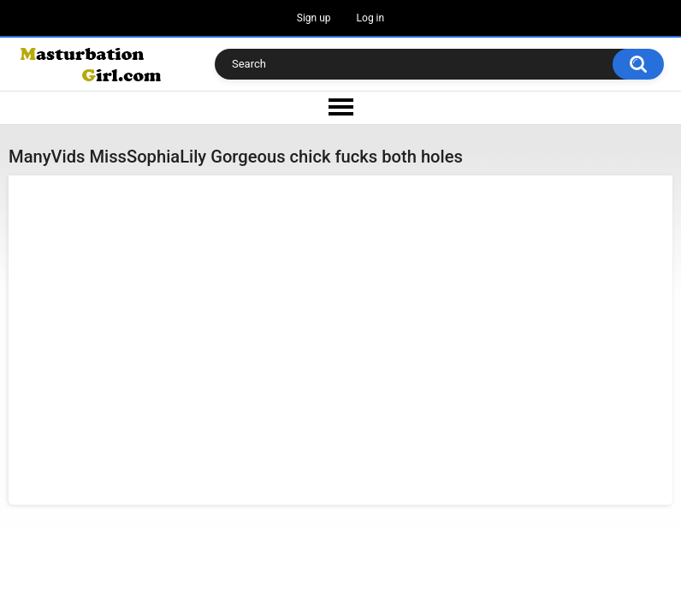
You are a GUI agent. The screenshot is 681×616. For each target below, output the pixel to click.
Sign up (314, 18)
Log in (371, 18)
